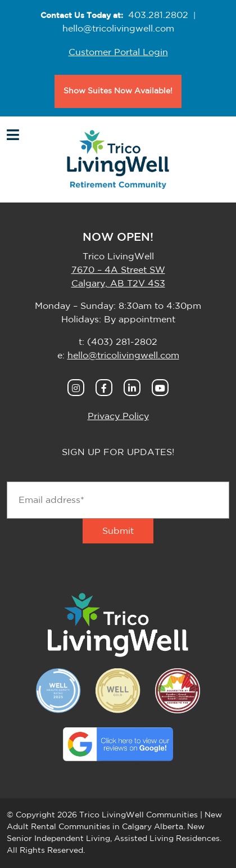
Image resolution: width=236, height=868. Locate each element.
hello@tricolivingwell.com (118, 29)
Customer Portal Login (118, 52)
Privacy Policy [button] (118, 416)
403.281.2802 (158, 15)
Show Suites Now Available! (118, 91)
